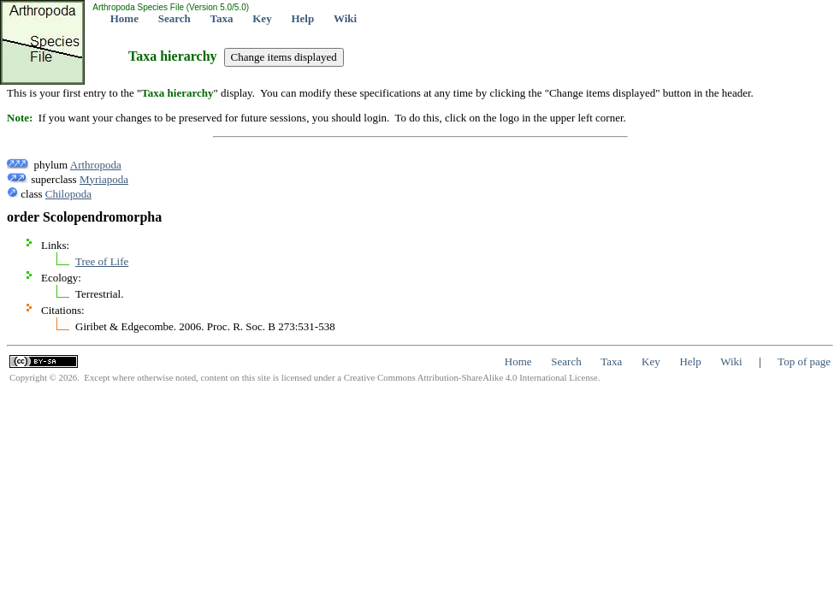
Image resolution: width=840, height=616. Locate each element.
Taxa (222, 18)
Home (124, 18)
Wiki (345, 18)
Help (302, 18)
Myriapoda (104, 179)
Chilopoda (68, 194)
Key (262, 18)
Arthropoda (96, 165)
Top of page (804, 361)
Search (175, 18)
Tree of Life (102, 261)
